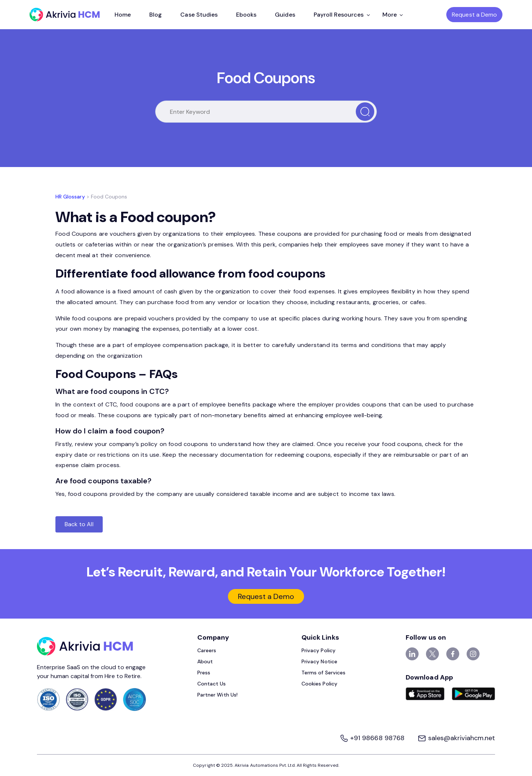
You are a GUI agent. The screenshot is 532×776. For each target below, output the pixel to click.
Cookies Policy (319, 684)
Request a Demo (474, 15)
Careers (207, 650)
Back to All (79, 524)
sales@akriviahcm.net (456, 738)
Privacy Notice (319, 661)
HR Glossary (70, 197)
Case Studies (199, 15)
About (205, 661)
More (393, 15)
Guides (285, 15)
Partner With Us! (217, 695)
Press (204, 673)
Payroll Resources (342, 15)
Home (123, 15)
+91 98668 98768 (373, 738)
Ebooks (246, 15)
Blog (156, 15)
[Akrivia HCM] (65, 15)
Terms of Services (323, 673)
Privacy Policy (318, 650)
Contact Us (212, 684)
